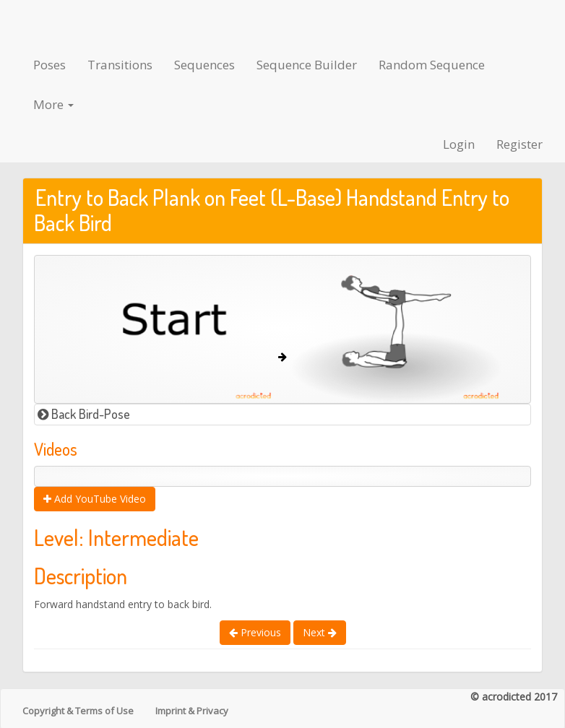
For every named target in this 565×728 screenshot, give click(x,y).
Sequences (204, 65)
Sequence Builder (307, 65)
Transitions (120, 65)
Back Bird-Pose (84, 414)
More (53, 104)
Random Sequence (432, 65)
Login (459, 144)
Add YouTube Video (95, 499)
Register (519, 144)
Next (320, 632)
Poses (49, 65)
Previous (255, 632)
